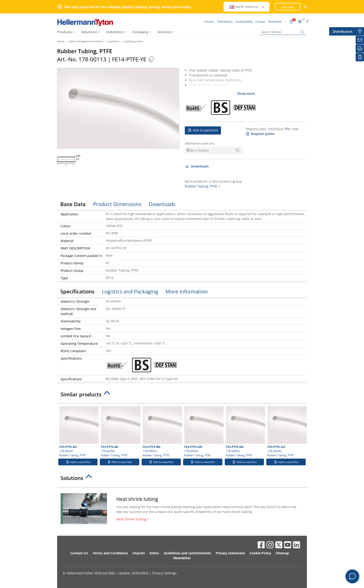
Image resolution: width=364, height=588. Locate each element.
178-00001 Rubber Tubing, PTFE (78, 432)
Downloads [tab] (162, 204)
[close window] (306, 7)
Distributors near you (200, 143)
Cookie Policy (260, 553)
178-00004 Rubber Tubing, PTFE (203, 432)
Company (140, 32)
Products (65, 32)
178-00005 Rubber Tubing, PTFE (245, 432)
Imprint (139, 553)
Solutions (89, 32)
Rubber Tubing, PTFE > (202, 186)
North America (247, 7)
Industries (115, 32)
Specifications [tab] (77, 291)
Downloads (197, 166)
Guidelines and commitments (187, 553)
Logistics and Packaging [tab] (130, 291)
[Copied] (151, 59)
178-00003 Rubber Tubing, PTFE (162, 432)
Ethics (154, 553)
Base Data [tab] (73, 204)
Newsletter (182, 558)
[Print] (360, 49)
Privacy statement (230, 553)
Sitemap (282, 553)
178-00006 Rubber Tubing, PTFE (286, 432)
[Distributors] (360, 31)
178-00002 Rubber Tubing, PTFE (120, 432)
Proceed (288, 7)
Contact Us (79, 553)
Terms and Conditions (110, 553)
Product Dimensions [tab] (117, 204)
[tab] (182, 396)
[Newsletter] (360, 40)
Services (164, 32)
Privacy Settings (164, 573)
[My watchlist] (360, 57)
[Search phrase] (283, 32)
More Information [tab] (187, 291)
